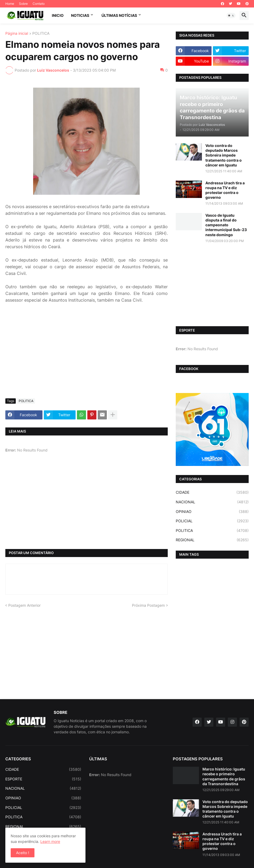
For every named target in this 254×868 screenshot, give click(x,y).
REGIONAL (212, 540)
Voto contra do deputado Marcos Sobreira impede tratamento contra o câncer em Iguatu (224, 155)
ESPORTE (43, 779)
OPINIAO (212, 512)
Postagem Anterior (24, 605)
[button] (231, 15)
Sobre (23, 4)
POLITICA (41, 34)
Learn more (50, 841)
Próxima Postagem (148, 605)
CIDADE (212, 492)
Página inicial (17, 34)
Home (10, 4)
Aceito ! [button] (23, 853)
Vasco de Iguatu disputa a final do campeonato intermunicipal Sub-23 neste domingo (226, 225)
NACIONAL (212, 502)
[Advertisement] (87, 354)
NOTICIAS (80, 15)
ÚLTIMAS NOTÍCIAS (119, 15)
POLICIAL (212, 521)
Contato (39, 4)
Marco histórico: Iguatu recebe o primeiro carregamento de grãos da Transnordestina (224, 776)
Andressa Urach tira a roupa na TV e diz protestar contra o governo (225, 190)
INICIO (58, 15)
